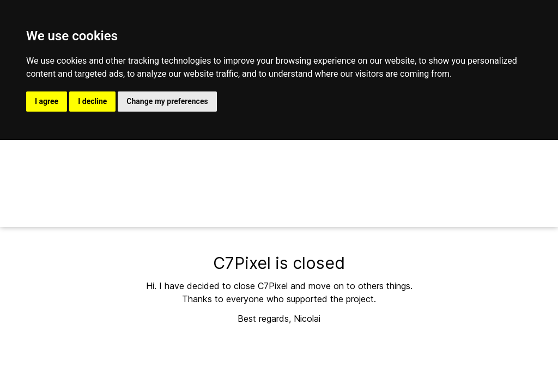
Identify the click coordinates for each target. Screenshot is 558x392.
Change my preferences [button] (167, 101)
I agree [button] (47, 101)
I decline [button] (92, 101)
